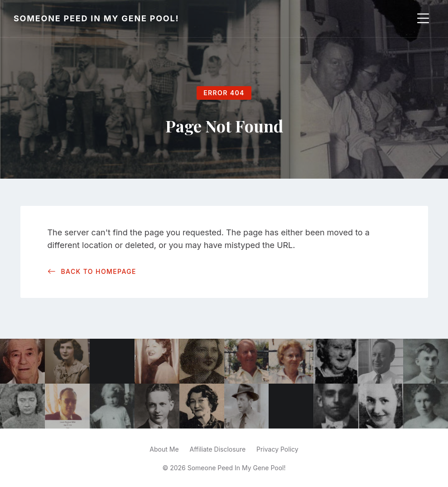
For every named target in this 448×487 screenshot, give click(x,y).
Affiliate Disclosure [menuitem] (218, 449)
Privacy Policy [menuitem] (277, 449)
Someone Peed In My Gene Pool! (96, 18)
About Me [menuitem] (164, 449)
